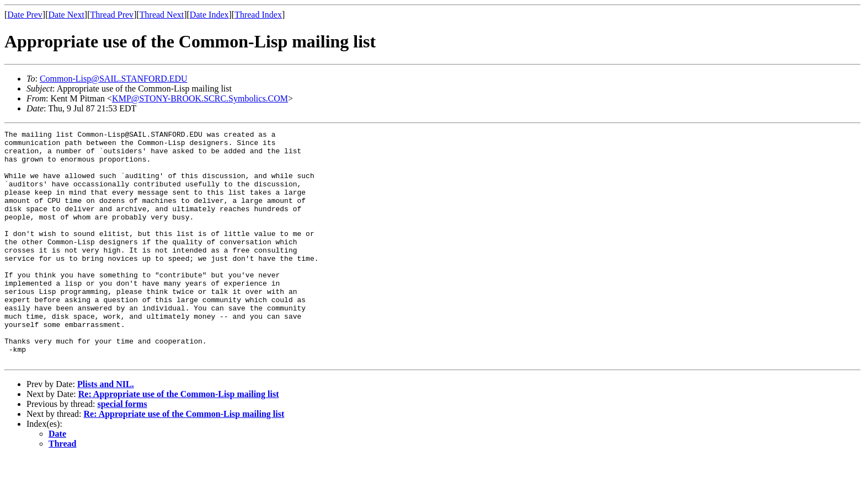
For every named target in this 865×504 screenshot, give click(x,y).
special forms (122, 450)
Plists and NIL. (106, 430)
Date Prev (25, 15)
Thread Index (258, 15)
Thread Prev (112, 15)
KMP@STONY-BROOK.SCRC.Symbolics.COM (200, 98)
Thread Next (162, 15)
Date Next (66, 15)
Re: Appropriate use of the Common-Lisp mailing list (179, 440)
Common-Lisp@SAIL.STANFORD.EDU (114, 79)
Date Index (209, 15)
